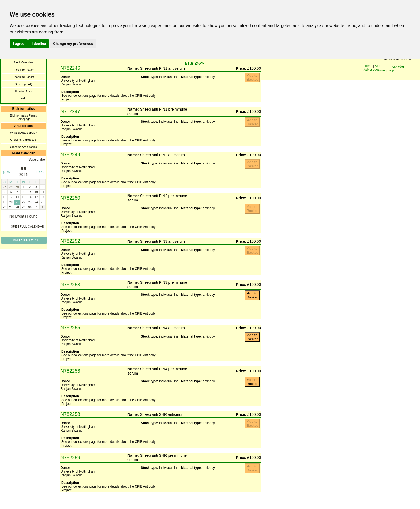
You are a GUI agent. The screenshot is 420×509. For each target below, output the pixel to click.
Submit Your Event (24, 240)
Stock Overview (23, 62)
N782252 (70, 241)
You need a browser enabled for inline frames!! (252, 79)
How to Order (23, 91)
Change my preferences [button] (73, 44)
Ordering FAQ (24, 84)
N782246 (70, 68)
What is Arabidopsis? (24, 133)
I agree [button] (19, 44)
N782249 (70, 155)
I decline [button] (39, 44)
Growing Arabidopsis (24, 140)
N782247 (70, 111)
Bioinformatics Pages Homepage (23, 117)
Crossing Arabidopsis (23, 147)
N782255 (70, 328)
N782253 (70, 285)
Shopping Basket (23, 77)
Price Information (23, 70)
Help (24, 98)
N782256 (70, 371)
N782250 (70, 198)
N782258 (70, 414)
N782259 (70, 458)
